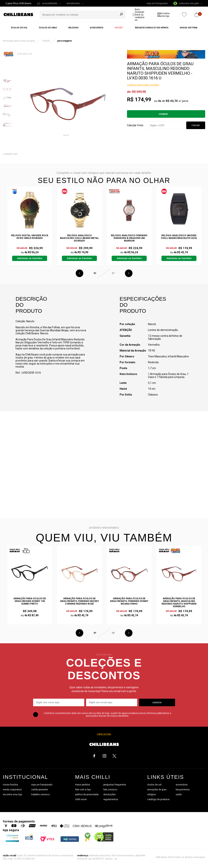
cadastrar (157, 702)
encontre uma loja (12, 794)
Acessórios (97, 28)
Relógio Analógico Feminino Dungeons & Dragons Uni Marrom (129, 238)
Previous (79, 273)
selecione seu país (186, 3)
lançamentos (183, 790)
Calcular (196, 125)
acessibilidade (50, 3)
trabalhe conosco (40, 794)
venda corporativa (12, 790)
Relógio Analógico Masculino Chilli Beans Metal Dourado (79, 238)
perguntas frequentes (115, 785)
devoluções (109, 794)
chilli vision (81, 799)
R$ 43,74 (172, 101)
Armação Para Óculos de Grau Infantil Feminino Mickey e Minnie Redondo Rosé (79, 601)
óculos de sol (154, 785)
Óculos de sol (19, 28)
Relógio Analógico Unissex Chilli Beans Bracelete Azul (179, 237)
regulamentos (111, 799)
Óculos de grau (48, 28)
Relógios (73, 28)
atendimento (73, 3)
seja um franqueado (157, 3)
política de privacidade (87, 794)
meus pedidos (83, 785)
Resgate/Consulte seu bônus (152, 28)
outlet (179, 794)
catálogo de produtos (158, 799)
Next (129, 273)
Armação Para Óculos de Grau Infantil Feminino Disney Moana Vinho (129, 601)
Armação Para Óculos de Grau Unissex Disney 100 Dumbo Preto (30, 601)
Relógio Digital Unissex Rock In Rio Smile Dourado (30, 237)
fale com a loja (83, 790)
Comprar (163, 114)
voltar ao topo (104, 734)
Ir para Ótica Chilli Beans (19, 3)
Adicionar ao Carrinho (30, 258)
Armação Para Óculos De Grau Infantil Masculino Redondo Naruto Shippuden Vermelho (179, 602)
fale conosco (110, 790)
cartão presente (40, 790)
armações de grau (157, 790)
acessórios (182, 785)
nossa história (10, 785)
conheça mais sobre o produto (143, 85)
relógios (152, 794)
